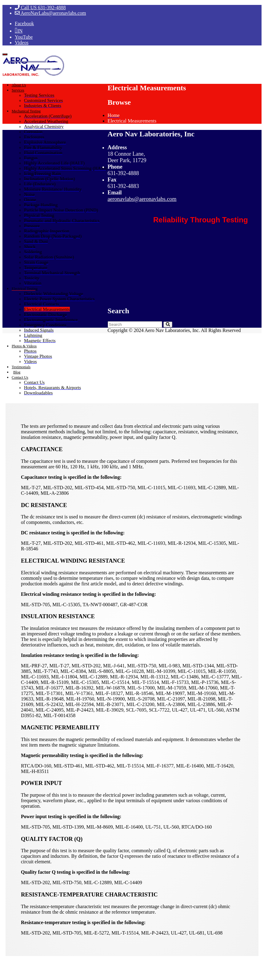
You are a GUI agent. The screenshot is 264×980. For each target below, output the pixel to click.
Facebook (24, 23)
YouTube (24, 37)
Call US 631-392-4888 (40, 8)
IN (20, 31)
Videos (22, 43)
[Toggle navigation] (5, 54)
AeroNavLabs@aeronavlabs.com (50, 13)
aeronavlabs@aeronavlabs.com (142, 199)
